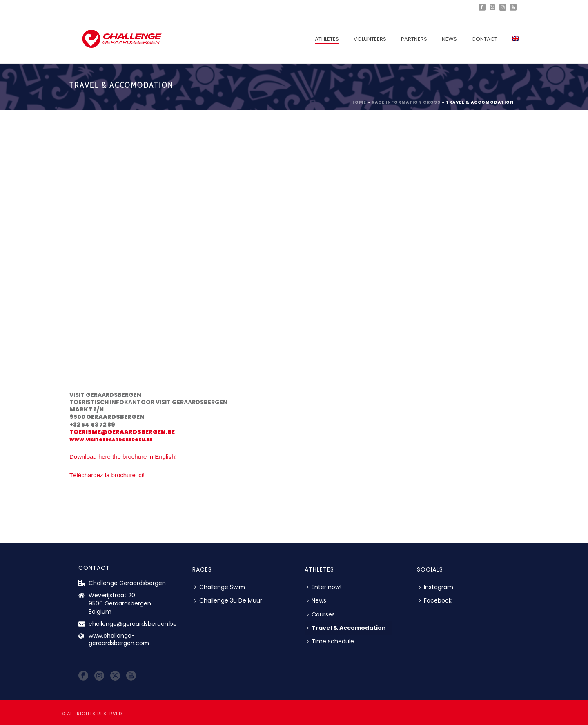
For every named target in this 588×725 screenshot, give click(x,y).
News (449, 39)
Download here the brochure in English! (123, 457)
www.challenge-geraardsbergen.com (119, 639)
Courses (321, 614)
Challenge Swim (220, 587)
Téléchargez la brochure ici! (107, 475)
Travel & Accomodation (346, 628)
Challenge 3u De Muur (228, 600)
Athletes (327, 39)
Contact (484, 39)
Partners (414, 39)
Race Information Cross (406, 102)
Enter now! (324, 587)
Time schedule (330, 641)
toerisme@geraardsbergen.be (122, 432)
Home (359, 102)
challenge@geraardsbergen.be (133, 624)
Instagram (436, 587)
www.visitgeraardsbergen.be (111, 440)
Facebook (435, 600)
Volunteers (370, 39)
